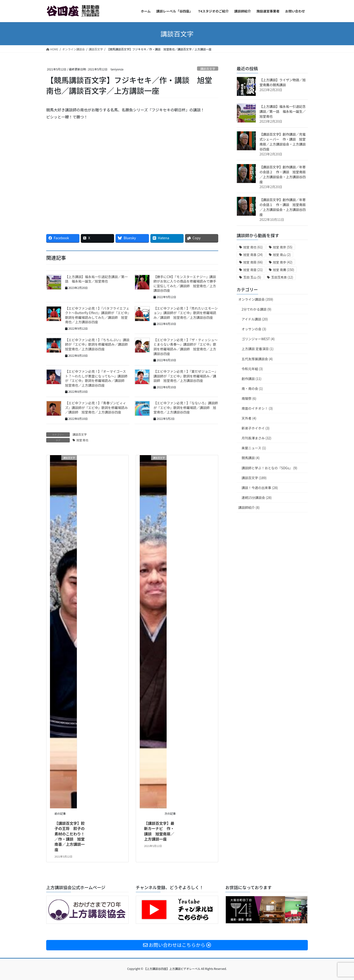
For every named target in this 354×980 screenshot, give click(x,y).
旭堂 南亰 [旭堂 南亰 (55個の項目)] (283, 247)
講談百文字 (208, 69)
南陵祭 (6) (249, 398)
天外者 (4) (249, 418)
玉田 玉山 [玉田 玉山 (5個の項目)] (252, 277)
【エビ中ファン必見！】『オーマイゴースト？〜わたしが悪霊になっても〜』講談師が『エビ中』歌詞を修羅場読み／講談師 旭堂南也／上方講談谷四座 (96, 378)
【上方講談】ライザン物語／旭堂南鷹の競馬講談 (283, 82)
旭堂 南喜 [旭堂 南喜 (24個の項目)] (253, 255)
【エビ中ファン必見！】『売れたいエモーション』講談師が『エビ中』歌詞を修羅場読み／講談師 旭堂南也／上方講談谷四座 (186, 313)
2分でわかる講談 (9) (256, 309)
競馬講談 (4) (251, 458)
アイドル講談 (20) (255, 319)
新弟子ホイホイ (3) (255, 428)
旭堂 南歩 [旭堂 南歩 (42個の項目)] (283, 262)
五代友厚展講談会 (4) (257, 359)
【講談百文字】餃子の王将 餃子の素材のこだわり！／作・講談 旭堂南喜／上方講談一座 (70, 836)
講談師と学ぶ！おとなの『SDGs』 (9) (269, 468)
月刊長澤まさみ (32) (256, 438)
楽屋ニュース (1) (254, 448)
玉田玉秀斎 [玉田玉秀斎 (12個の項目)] (282, 277)
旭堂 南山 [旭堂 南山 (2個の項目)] (282, 255)
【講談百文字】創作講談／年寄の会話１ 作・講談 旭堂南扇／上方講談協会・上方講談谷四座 (283, 207)
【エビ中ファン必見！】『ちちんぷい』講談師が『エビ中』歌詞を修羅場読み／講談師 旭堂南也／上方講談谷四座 (98, 344)
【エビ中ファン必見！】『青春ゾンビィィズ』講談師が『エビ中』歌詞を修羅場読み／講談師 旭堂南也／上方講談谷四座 (96, 407)
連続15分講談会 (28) (257, 498)
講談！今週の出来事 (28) (260, 488)
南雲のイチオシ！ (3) (257, 408)
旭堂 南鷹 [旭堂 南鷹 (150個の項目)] (284, 270)
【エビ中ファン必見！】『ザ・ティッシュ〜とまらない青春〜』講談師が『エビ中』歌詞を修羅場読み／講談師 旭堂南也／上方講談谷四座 (185, 347)
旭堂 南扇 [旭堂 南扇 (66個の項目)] (253, 262)
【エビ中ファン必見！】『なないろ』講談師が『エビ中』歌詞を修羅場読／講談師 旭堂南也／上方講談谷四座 (186, 407)
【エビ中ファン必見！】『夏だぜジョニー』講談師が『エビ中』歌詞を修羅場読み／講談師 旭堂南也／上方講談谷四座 (186, 376)
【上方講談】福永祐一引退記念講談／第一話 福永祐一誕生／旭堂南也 (96, 279)
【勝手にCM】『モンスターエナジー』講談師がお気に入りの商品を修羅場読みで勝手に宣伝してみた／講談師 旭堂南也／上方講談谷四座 (185, 284)
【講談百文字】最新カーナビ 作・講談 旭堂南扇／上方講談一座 (159, 831)
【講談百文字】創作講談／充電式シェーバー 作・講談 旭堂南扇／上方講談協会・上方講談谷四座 (283, 142)
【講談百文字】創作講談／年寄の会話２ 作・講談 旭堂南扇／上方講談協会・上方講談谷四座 (283, 174)
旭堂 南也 (82, 440)
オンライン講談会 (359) (256, 299)
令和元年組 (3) (252, 369)
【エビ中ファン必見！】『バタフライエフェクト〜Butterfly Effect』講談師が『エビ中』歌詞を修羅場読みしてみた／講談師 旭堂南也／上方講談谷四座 (97, 315)
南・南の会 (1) (252, 389)
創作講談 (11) (251, 379)
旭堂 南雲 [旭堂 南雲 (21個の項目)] (253, 270)
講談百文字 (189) (254, 478)
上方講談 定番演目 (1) (258, 349)
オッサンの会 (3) (254, 329)
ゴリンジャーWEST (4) (258, 339)
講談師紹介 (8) (249, 507)
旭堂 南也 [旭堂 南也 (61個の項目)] (253, 247)
